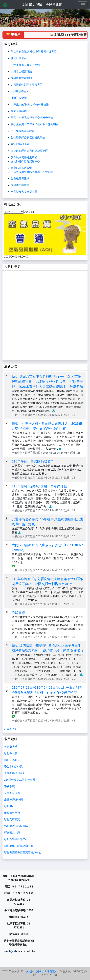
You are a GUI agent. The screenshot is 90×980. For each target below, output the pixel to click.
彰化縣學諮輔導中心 (16, 839)
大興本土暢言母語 (21, 71)
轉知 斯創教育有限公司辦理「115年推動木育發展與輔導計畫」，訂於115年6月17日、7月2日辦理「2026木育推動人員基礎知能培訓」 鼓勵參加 (47, 382)
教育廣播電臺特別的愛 (24, 157)
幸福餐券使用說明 (15, 773)
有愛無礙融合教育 (20, 144)
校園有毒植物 (19, 111)
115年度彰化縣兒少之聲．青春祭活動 (39, 486)
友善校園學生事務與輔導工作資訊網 (32, 172)
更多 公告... (11, 729)
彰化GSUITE (12, 760)
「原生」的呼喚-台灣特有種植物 (30, 104)
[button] (7, 18)
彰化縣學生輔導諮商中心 (19, 846)
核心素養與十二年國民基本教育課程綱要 (35, 124)
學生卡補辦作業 (13, 767)
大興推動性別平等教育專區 (27, 85)
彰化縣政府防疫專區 (16, 826)
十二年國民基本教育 (23, 131)
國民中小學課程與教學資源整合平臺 (32, 118)
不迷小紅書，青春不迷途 (25, 65)
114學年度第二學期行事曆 (20, 780)
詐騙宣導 (18, 613)
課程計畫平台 (19, 58)
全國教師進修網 (13, 800)
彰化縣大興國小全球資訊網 (42, 5)
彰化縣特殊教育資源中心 (25, 161)
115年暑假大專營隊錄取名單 (33, 461)
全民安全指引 (12, 793)
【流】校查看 (19, 98)
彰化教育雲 (11, 753)
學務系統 (9, 786)
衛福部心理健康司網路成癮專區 (29, 151)
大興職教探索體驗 (21, 78)
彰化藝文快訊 (12, 833)
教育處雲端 (11, 747)
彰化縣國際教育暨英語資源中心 (23, 852)
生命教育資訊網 (20, 178)
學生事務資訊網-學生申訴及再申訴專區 (34, 52)
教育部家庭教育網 (21, 168)
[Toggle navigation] (83, 5)
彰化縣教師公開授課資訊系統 (28, 138)
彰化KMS (10, 806)
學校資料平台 (12, 813)
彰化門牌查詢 (12, 819)
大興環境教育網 (20, 91)
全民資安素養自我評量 (24, 192)
